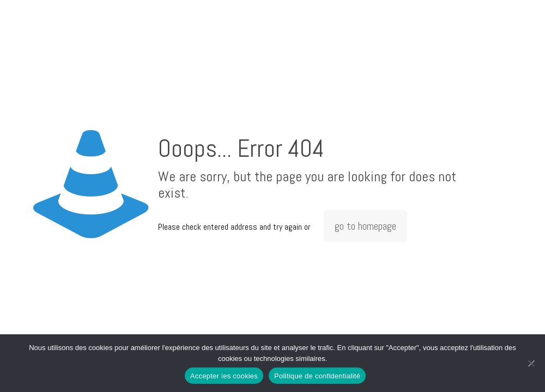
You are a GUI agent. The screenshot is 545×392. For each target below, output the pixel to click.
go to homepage (365, 226)
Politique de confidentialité (317, 376)
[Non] (531, 363)
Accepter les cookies (224, 376)
